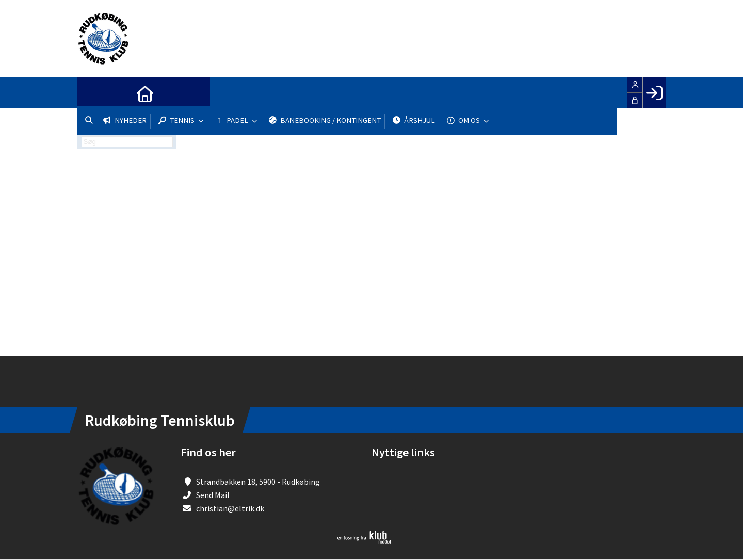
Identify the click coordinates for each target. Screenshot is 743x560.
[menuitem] (93, 93)
